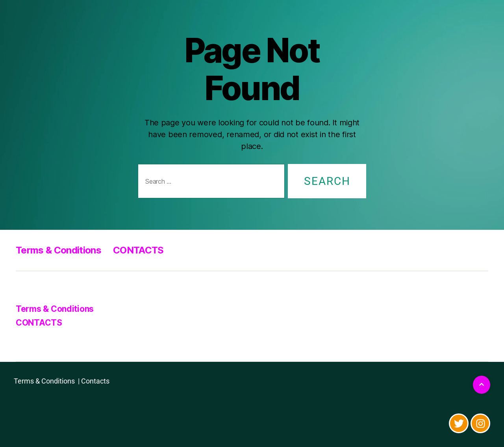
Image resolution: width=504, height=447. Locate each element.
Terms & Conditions (58, 250)
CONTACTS (138, 250)
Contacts (95, 381)
